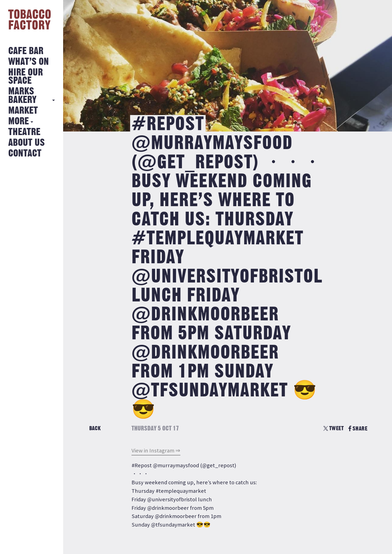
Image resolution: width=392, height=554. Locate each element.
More (19, 121)
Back (95, 428)
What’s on (29, 62)
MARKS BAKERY (22, 96)
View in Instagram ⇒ (156, 451)
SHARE (358, 429)
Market (23, 111)
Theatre (24, 132)
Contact (25, 154)
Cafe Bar (26, 51)
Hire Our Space (26, 77)
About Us (26, 143)
